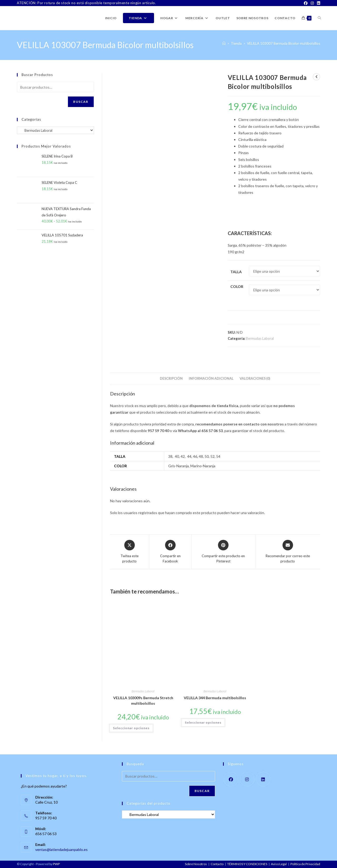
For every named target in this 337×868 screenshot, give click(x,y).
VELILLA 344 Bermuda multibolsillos (215, 698)
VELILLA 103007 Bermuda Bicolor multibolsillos (284, 43)
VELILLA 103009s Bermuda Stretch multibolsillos (143, 701)
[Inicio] (224, 43)
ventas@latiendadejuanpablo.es (61, 849)
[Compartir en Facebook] (170, 552)
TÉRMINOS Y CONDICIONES (247, 864)
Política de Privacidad (305, 864)
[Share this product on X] (130, 552)
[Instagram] (312, 3)
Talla (236, 272)
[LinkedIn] (318, 3)
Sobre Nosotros (196, 864)
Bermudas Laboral (260, 338)
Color (237, 286)
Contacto (217, 864)
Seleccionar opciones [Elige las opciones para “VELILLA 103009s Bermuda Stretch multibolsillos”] (131, 728)
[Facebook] (306, 3)
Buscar (81, 102)
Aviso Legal (279, 864)
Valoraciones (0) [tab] (255, 379)
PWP (56, 864)
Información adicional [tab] (211, 379)
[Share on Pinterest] (223, 552)
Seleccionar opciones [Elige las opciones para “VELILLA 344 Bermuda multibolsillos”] (203, 722)
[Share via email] (288, 552)
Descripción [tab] (171, 379)
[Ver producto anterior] (316, 77)
